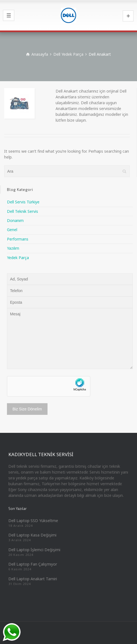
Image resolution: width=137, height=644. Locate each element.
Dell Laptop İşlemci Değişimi (34, 550)
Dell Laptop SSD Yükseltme (33, 521)
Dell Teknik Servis (23, 211)
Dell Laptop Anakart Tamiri (33, 579)
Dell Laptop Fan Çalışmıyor (33, 564)
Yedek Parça (18, 258)
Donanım (15, 220)
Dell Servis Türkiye (23, 202)
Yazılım (13, 248)
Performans (18, 239)
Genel (12, 230)
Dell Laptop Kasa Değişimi (32, 535)
